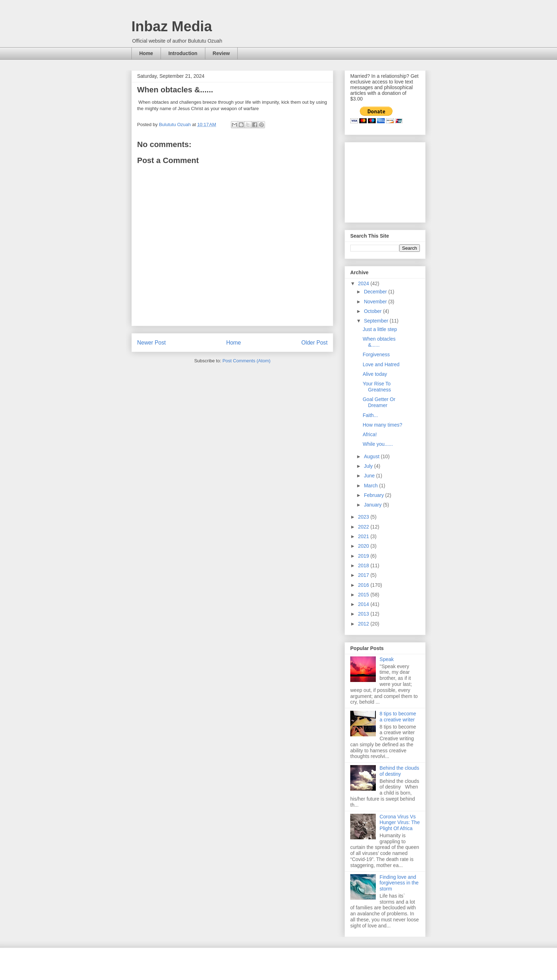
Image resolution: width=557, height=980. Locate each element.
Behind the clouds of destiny (399, 771)
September (377, 321)
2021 (364, 536)
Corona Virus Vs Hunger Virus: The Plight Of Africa (400, 823)
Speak (387, 659)
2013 (364, 614)
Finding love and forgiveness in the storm (399, 883)
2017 (364, 575)
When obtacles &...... (379, 342)
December (376, 292)
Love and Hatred (381, 364)
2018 (364, 565)
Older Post (314, 343)
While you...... (378, 444)
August (372, 456)
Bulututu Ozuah (175, 124)
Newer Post (152, 343)
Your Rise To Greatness (377, 387)
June (370, 476)
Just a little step (380, 329)
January (373, 505)
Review (221, 53)
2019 (364, 556)
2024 (364, 283)
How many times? (382, 425)
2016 (364, 585)
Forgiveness (376, 354)
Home (146, 53)
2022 (364, 527)
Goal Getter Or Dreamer (379, 402)
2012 (364, 624)
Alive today (375, 374)
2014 (364, 604)
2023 (364, 517)
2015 (364, 595)
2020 (364, 546)
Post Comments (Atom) (246, 361)
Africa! (370, 434)
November (376, 302)
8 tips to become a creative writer (398, 717)
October (373, 311)
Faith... (370, 415)
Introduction (183, 53)
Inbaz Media (172, 26)
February (374, 495)
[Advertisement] (386, 180)
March (371, 486)
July (369, 466)
